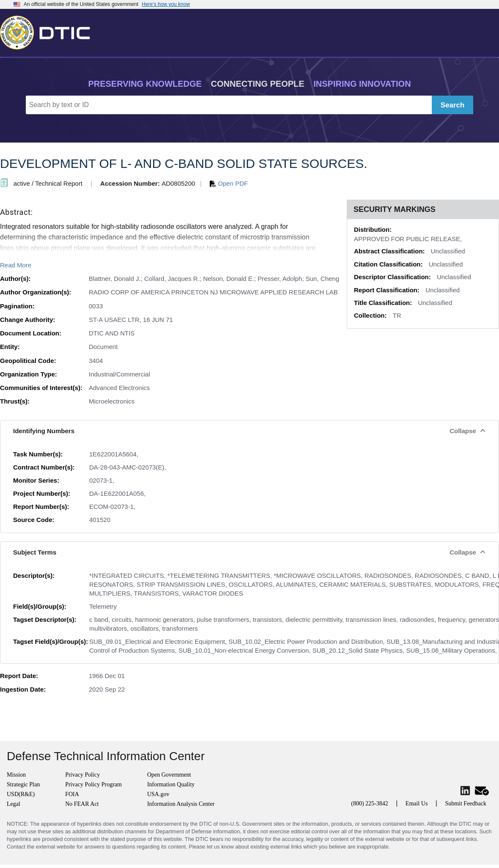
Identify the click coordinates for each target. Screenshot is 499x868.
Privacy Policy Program (93, 784)
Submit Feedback (466, 803)
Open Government (169, 775)
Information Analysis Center (181, 804)
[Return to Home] (49, 31)
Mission (16, 775)
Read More (16, 265)
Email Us (417, 803)
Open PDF (229, 183)
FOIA (72, 794)
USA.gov (158, 794)
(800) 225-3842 (370, 803)
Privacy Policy (82, 775)
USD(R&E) (21, 794)
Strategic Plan (23, 784)
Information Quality (171, 784)
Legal (14, 804)
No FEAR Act (82, 804)
